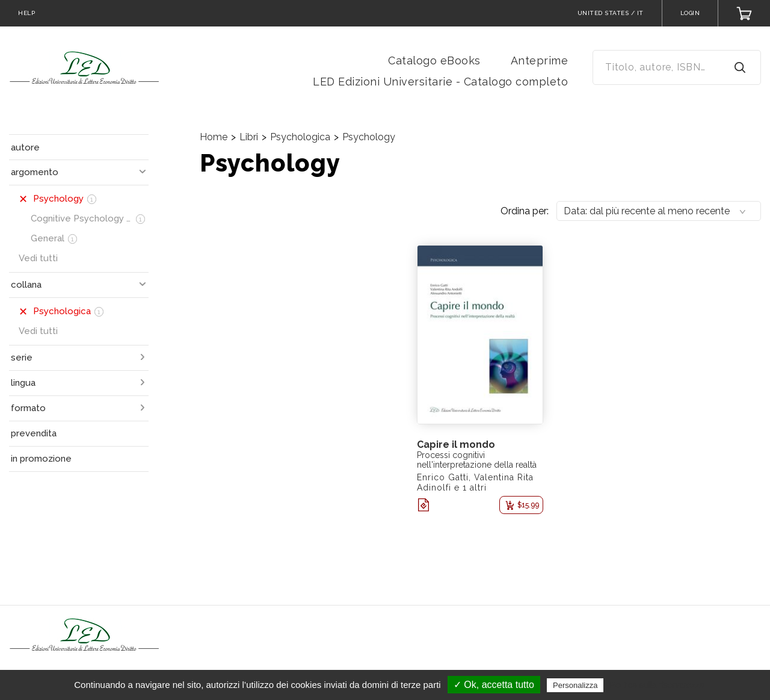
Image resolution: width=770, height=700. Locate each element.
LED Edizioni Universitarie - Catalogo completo (440, 82)
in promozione (41, 459)
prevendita (34, 433)
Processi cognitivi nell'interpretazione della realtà (477, 460)
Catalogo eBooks (434, 60)
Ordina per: (525, 211)
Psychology (369, 137)
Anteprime (540, 60)
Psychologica (300, 137)
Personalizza (575, 685)
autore (25, 147)
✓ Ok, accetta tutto (494, 685)
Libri (249, 137)
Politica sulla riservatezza (657, 685)
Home (214, 137)
